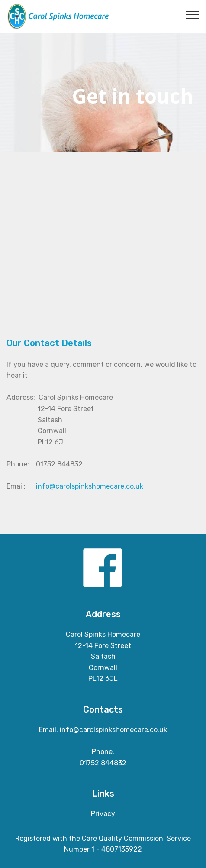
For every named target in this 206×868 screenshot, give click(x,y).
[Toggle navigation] (192, 14)
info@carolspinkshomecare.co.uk (90, 486)
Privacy (103, 814)
